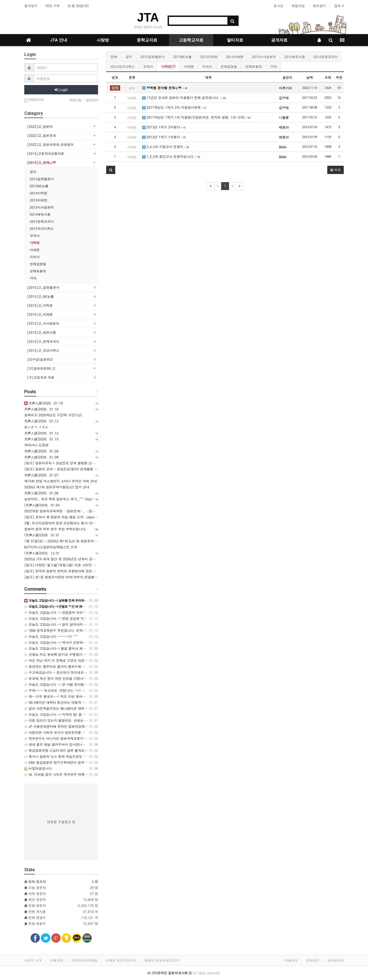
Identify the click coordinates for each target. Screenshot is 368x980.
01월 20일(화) (78, 6)
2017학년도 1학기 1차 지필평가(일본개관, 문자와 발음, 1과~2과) (196, 117)
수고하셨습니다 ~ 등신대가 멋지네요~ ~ (57, 672)
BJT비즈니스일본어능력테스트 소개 (51, 547)
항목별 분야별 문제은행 (165, 88)
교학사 (148, 66)
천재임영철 (229, 66)
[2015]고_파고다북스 (43, 350)
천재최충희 (254, 66)
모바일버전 (336, 960)
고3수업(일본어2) (40, 359)
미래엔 (189, 66)
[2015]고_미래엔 (40, 314)
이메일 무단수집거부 (121, 960)
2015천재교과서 (326, 57)
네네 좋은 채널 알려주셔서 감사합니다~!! (57, 744)
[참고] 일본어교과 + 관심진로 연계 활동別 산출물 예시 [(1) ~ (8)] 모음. (78, 463)
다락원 (35, 243)
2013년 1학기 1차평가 (164, 137)
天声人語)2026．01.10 (41, 439)
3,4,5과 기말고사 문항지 (166, 147)
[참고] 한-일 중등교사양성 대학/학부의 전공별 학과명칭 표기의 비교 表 (78, 577)
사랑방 (103, 40)
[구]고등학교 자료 (41, 377)
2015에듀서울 (295, 57)
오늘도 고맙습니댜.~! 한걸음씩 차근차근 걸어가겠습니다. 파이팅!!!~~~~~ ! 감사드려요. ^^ (96, 612)
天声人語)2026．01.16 (41, 409)
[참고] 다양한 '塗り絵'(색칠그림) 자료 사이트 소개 (62, 565)
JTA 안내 (59, 40)
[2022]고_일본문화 (41, 135)
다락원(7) (168, 66)
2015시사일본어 (264, 57)
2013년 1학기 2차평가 (164, 127)
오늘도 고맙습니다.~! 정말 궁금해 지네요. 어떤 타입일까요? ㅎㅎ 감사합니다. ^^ (87, 618)
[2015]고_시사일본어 (43, 323)
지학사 (207, 66)
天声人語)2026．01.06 (41, 493)
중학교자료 (147, 40)
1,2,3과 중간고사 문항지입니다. (171, 156)
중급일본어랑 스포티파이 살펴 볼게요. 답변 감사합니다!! (69, 750)
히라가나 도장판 (36, 445)
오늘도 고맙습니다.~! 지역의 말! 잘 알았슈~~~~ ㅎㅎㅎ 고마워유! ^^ (79, 714)
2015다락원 (209, 57)
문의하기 (313, 960)
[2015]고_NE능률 (40, 296)
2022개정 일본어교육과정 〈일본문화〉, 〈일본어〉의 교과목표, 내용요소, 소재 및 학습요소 (93, 511)
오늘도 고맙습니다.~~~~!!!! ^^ (51, 636)
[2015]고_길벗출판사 (43, 287)
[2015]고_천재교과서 (43, 341)
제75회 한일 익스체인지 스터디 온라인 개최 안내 (61, 481)
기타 (274, 66)
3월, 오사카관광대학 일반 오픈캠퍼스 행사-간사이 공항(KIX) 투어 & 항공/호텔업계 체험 (90, 523)
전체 (114, 57)
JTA (148, 17)
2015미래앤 (235, 57)
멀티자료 (235, 40)
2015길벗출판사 (153, 57)
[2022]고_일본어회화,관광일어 (50, 144)
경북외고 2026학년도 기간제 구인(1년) (53, 415)
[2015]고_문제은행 (41, 162)
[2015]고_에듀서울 (41, 332)
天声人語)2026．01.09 (41, 451)
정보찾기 (319, 6)
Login (61, 90)
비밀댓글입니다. (39, 768)
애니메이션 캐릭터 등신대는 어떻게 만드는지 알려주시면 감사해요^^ (78, 702)
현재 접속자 (37, 881)
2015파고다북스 (123, 66)
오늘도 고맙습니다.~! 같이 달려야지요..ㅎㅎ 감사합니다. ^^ (72, 624)
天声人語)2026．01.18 (44, 403)
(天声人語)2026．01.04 (42, 505)
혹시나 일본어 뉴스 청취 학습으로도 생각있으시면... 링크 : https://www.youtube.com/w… (94, 756)
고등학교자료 (191, 40)
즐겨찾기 (31, 6)
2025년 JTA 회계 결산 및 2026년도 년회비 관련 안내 (64, 559)
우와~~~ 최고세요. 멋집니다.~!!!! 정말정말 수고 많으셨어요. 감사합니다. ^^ (85, 690)
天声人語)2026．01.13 (41, 421)
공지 (129, 57)
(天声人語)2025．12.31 (42, 553)
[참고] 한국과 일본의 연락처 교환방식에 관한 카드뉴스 (65, 571)
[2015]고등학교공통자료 (46, 153)
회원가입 (298, 6)
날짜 (310, 77)
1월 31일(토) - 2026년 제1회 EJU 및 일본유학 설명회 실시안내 (72, 541)
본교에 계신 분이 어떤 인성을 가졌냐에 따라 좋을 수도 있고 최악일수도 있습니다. (87, 678)
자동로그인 (34, 100)
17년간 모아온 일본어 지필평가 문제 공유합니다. (184, 97)
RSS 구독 (53, 6)
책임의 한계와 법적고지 (162, 960)
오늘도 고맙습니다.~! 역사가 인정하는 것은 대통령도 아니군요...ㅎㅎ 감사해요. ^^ (89, 642)
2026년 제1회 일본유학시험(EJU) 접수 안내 (57, 487)
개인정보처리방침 (84, 960)
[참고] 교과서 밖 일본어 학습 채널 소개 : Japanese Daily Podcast (74, 517)
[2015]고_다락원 (40, 305)
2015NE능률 (182, 57)
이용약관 (57, 960)
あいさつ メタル (36, 427)
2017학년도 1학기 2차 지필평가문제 (174, 107)
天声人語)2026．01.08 (41, 457)
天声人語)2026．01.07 (41, 475)
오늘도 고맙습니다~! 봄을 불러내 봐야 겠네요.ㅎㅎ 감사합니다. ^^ (76, 648)
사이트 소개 (33, 960)
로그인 (278, 6)
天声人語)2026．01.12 (41, 433)
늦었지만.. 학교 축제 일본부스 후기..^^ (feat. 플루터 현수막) (70, 499)
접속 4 (339, 6)
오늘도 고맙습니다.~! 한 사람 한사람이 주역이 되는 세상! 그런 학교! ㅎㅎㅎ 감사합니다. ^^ (95, 684)
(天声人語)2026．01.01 (42, 535)
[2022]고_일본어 (40, 126)
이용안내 (291, 960)
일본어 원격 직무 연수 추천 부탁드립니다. (56, 529)
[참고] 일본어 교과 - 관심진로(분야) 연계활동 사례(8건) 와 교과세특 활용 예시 (83, 469)
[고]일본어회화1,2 (41, 368)
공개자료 (279, 40)
